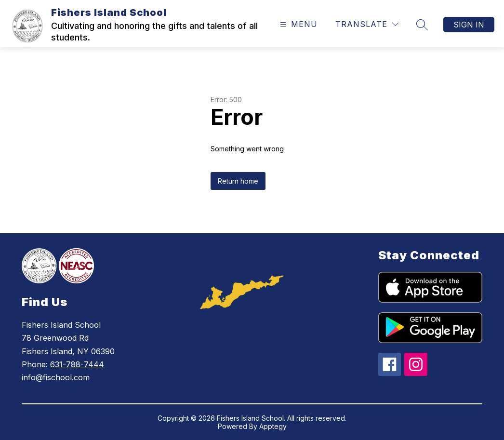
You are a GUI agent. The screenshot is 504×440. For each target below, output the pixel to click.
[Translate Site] (367, 24)
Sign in (469, 25)
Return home (238, 181)
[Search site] (422, 25)
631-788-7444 (77, 364)
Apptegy (273, 426)
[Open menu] (298, 24)
